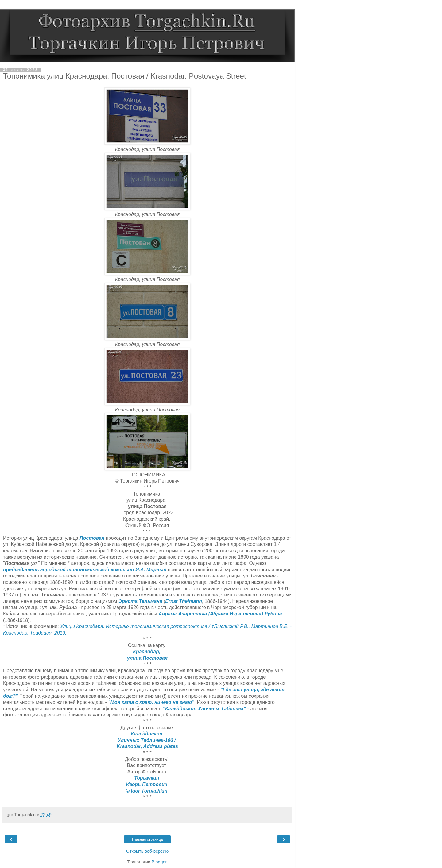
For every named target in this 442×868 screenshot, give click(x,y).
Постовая (92, 538)
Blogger (159, 862)
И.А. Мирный (151, 570)
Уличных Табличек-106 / (147, 740)
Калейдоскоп (147, 734)
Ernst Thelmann (184, 601)
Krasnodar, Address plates (147, 746)
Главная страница (147, 839)
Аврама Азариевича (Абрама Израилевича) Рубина (220, 614)
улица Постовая (147, 658)
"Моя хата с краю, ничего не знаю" (151, 702)
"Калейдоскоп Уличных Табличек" (204, 709)
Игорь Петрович (147, 784)
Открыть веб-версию (147, 851)
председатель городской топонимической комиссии (69, 570)
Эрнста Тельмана (140, 601)
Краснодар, (147, 652)
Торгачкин (147, 778)
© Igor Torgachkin (147, 791)
